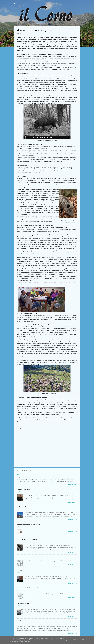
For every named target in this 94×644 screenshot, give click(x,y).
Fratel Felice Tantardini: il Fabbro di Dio (28, 524)
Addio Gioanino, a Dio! (23, 489)
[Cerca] (79, 4)
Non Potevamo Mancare (23, 507)
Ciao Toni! (20, 571)
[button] (77, 30)
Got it (83, 640)
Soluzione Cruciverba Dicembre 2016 (27, 588)
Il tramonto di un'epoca (23, 604)
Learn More (76, 640)
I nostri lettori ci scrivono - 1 (25, 621)
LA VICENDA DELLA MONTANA (27, 540)
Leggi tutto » (73, 485)
